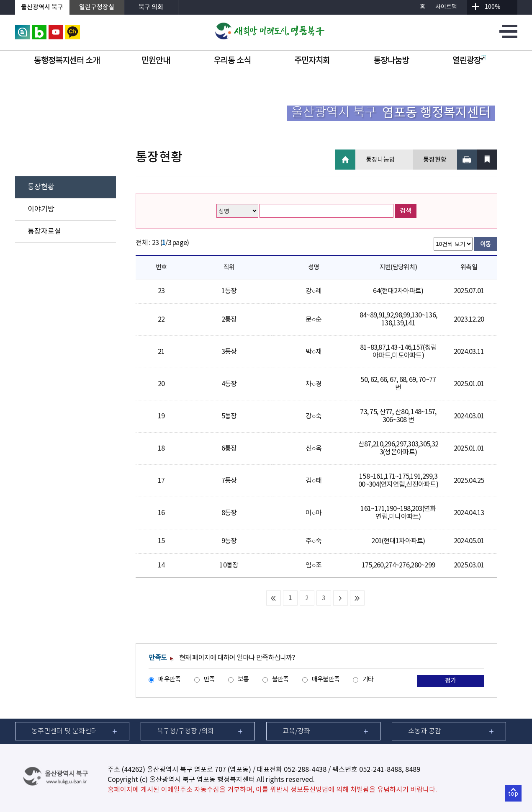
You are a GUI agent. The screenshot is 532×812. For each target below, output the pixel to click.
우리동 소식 (232, 61)
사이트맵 (446, 7)
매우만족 (169, 679)
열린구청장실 (97, 7)
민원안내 (156, 61)
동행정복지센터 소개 (67, 61)
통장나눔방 (391, 61)
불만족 (280, 679)
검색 (406, 211)
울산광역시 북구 (42, 7)
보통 (243, 679)
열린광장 (469, 61)
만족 (209, 679)
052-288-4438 (305, 770)
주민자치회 (312, 61)
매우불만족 (326, 679)
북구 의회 (151, 7)
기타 (368, 679)
